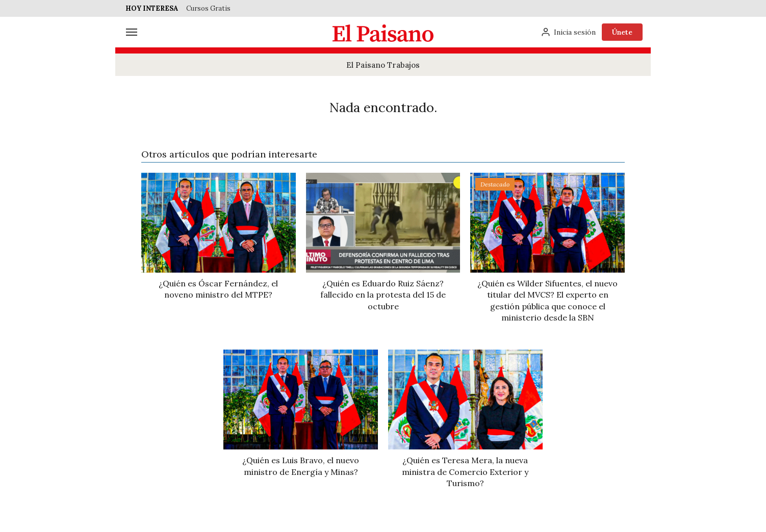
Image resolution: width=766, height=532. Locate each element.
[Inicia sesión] (568, 32)
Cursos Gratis (208, 8)
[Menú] (132, 32)
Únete (622, 32)
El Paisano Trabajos (383, 65)
